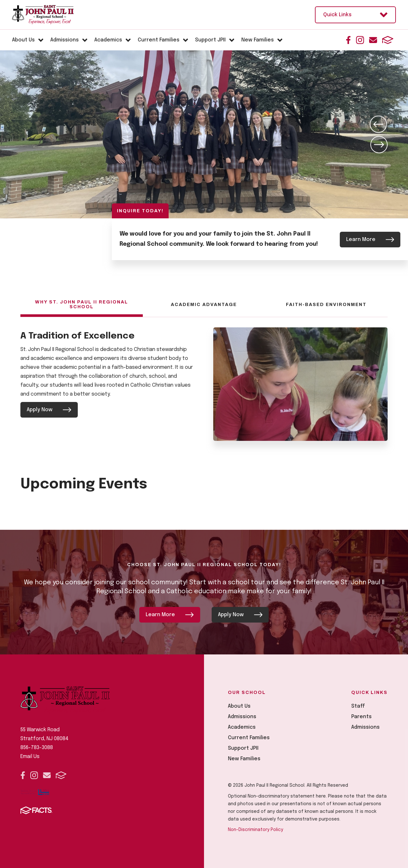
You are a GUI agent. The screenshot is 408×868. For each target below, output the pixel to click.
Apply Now (49, 410)
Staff (358, 706)
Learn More (370, 239)
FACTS (388, 40)
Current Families (249, 737)
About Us (239, 706)
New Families (244, 758)
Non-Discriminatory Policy (255, 829)
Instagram (360, 40)
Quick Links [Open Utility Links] (355, 15)
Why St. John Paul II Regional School (82, 304)
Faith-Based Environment (326, 305)
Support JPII (243, 748)
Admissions (242, 716)
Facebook (348, 40)
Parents (361, 716)
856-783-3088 (37, 747)
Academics (242, 727)
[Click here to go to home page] (43, 15)
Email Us (30, 756)
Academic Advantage (204, 305)
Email (373, 40)
